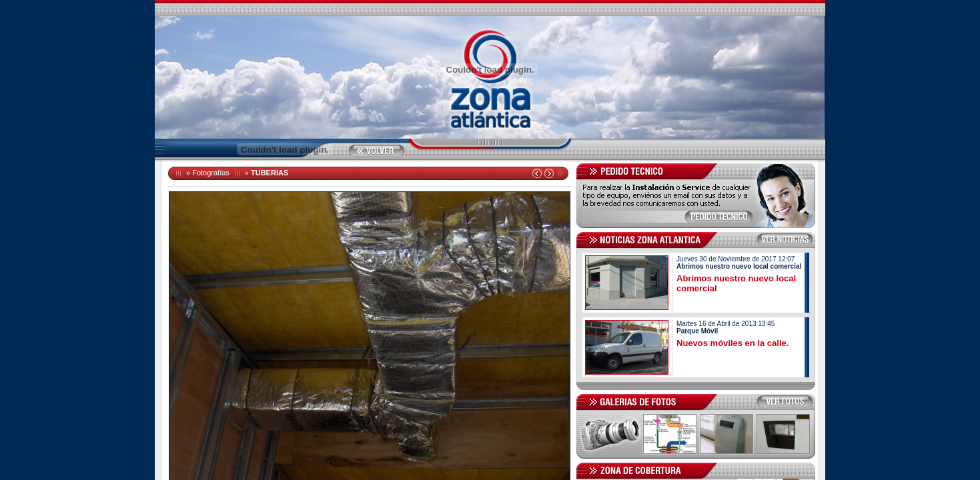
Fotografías (211, 173)
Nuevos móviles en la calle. (732, 343)
